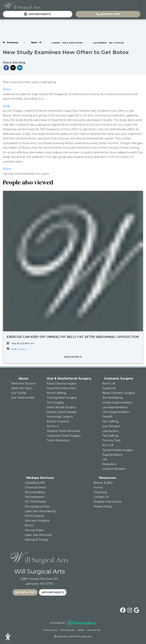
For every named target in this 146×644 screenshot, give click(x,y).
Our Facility (19, 393)
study (6, 106)
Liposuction (111, 431)
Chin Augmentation (116, 412)
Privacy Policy (103, 506)
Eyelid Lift (109, 388)
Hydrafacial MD (35, 483)
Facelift (107, 417)
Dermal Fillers (34, 530)
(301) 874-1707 (108, 14)
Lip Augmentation (115, 407)
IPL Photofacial (35, 502)
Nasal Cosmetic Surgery (119, 393)
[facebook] (123, 609)
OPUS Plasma (34, 516)
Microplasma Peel (37, 506)
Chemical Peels (35, 487)
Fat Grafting (110, 421)
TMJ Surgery (55, 403)
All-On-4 (53, 426)
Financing (100, 492)
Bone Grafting (56, 393)
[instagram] (130, 609)
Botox (7, 89)
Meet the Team (22, 388)
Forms (98, 487)
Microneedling (35, 492)
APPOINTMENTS (53, 592)
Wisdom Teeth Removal (63, 431)
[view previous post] (11, 42)
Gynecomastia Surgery (118, 450)
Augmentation (113, 455)
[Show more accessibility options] (8, 637)
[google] (137, 609)
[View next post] (36, 42)
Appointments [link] (38, 14)
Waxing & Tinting (36, 540)
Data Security (67, 630)
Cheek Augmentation (117, 403)
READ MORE (73, 357)
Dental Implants (58, 421)
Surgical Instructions (108, 502)
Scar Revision (111, 426)
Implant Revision (114, 469)
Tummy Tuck (112, 440)
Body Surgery (18, 349)
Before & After (103, 483)
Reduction (109, 464)
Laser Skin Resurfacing (40, 511)
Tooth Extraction (58, 440)
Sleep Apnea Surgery (61, 407)
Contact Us (101, 497)
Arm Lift (108, 445)
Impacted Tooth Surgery (64, 436)
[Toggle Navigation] (140, 5)
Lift (105, 459)
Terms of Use (94, 630)
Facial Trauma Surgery (62, 383)
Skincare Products (37, 521)
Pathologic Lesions (60, 417)
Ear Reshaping (113, 398)
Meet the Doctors (23, 383)
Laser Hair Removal (38, 535)
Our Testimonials (23, 398)
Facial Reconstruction (61, 388)
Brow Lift (109, 383)
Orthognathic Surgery (62, 398)
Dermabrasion (35, 497)
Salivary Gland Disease (62, 412)
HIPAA (81, 630)
